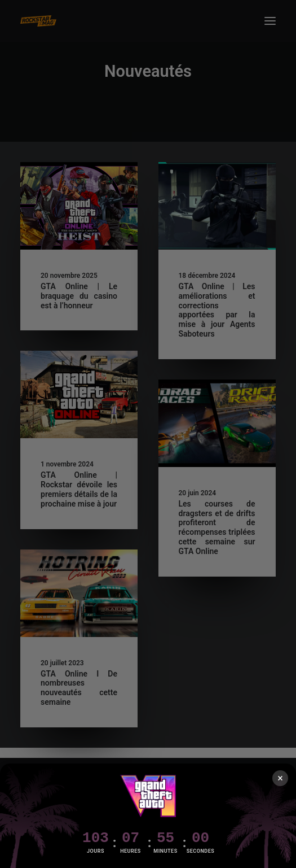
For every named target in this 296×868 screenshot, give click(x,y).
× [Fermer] (280, 778)
